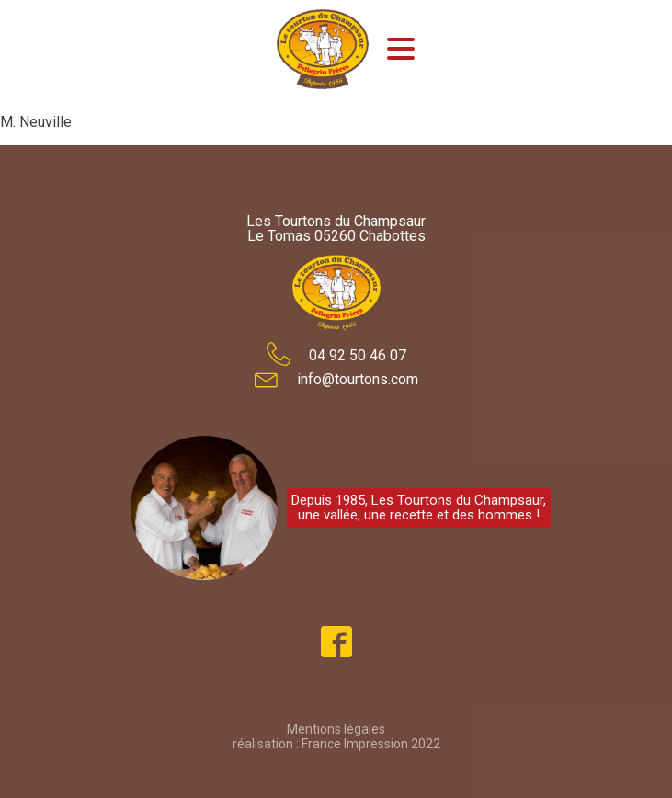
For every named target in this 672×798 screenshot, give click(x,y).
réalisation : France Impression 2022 (336, 744)
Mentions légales (336, 729)
